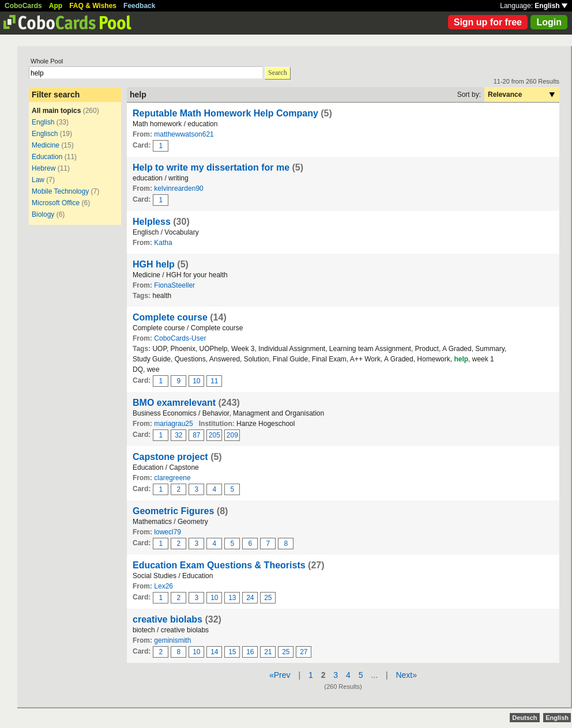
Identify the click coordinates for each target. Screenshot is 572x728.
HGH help (154, 264)
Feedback (139, 6)
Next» (406, 675)
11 (214, 381)
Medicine (46, 145)
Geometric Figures (173, 511)
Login (549, 22)
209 (232, 435)
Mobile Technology (60, 191)
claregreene (172, 478)
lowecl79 (168, 532)
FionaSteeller (174, 285)
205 (215, 435)
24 (250, 598)
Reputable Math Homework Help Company (227, 113)
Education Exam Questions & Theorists (219, 565)
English (551, 6)
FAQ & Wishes (93, 6)
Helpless (152, 222)
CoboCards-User (180, 338)
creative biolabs (168, 619)
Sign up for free (488, 22)
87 (196, 435)
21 (268, 652)
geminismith (172, 640)
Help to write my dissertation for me (211, 167)
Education (47, 157)
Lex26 (163, 586)
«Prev (280, 675)
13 (232, 598)
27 (304, 652)
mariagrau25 (173, 424)
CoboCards (23, 6)
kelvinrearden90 (178, 188)
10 (196, 381)
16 (250, 652)
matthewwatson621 (184, 134)
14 (214, 652)
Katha (163, 243)
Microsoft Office (56, 203)
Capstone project (170, 457)
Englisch (45, 134)
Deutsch (524, 718)
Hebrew (44, 168)
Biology (43, 214)
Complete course (170, 317)
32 (178, 435)
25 (268, 598)
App (56, 6)
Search (278, 73)
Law (38, 180)
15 (232, 652)
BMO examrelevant (174, 403)
